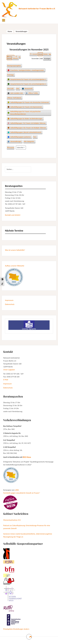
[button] (14, 66)
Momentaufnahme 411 (12, 520)
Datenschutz (10, 304)
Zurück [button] (34, 54)
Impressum (9, 300)
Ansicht (11, 147)
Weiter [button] (47, 54)
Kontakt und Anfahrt (13, 215)
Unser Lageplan (9, 370)
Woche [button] (15, 58)
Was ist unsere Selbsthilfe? (15, 250)
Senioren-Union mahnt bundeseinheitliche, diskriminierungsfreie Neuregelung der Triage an (28, 535)
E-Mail (6, 380)
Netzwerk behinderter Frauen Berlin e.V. (37, 9)
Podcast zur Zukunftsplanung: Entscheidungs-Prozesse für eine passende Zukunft (27, 527)
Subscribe (21, 148)
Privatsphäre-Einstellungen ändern (16, 629)
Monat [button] (9, 58)
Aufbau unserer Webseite (15, 266)
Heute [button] (40, 54)
